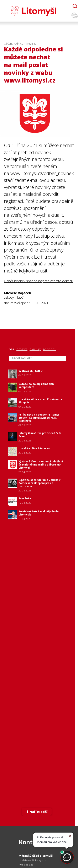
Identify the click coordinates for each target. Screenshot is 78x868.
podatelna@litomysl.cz (33, 860)
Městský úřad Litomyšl (36, 856)
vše (12, 349)
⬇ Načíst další (37, 812)
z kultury (35, 349)
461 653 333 (26, 864)
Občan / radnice (14, 44)
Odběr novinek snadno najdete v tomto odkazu (38, 281)
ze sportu (50, 349)
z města (22, 349)
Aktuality (31, 44)
